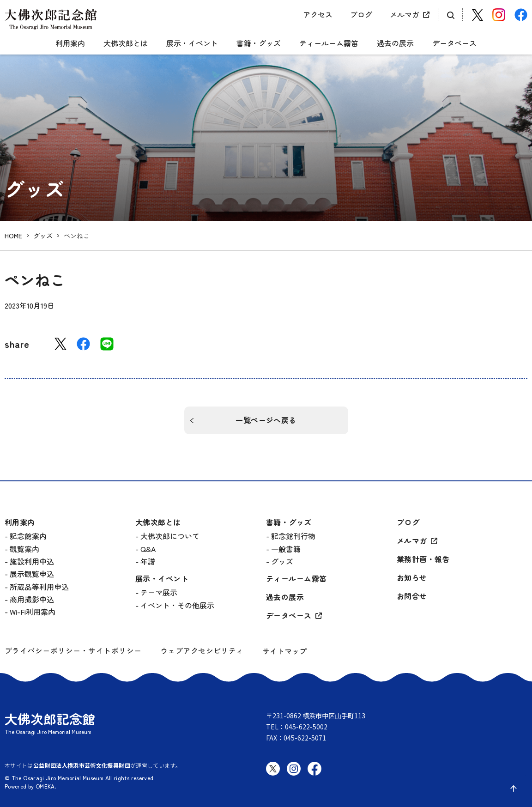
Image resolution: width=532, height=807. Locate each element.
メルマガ (405, 14)
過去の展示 (395, 43)
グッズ (43, 236)
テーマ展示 (159, 592)
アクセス (318, 14)
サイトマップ (284, 651)
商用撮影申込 (32, 599)
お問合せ (412, 596)
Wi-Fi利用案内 (33, 612)
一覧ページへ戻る (266, 420)
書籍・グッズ (259, 43)
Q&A (148, 549)
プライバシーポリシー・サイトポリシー (73, 651)
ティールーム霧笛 (329, 43)
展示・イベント (192, 43)
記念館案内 (28, 536)
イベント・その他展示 (177, 605)
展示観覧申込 (32, 574)
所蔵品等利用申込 (39, 587)
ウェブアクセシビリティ (202, 651)
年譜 (148, 561)
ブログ (361, 14)
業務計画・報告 (423, 559)
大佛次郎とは (126, 43)
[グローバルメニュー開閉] (12, 35)
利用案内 (70, 43)
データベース (454, 43)
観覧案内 (24, 549)
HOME (13, 236)
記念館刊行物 (293, 536)
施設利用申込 (32, 561)
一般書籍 (286, 549)
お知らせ (412, 578)
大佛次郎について (170, 536)
